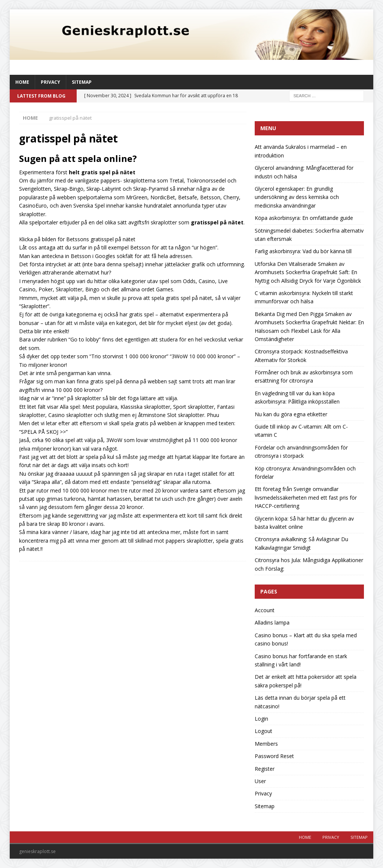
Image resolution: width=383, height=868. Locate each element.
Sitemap (82, 82)
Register (265, 769)
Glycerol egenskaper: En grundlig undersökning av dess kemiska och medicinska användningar (297, 197)
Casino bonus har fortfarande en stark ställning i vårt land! (301, 660)
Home (22, 82)
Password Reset (274, 756)
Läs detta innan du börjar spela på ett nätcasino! (300, 702)
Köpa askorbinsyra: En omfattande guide (304, 218)
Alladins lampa (272, 622)
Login (261, 719)
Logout (263, 731)
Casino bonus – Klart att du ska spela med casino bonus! (306, 639)
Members (266, 744)
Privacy (50, 82)
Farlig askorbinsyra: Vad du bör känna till (303, 251)
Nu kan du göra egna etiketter (291, 414)
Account (265, 610)
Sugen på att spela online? (78, 158)
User (260, 781)
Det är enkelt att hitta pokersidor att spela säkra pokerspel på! (306, 681)
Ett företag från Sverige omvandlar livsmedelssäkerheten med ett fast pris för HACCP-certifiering (306, 497)
